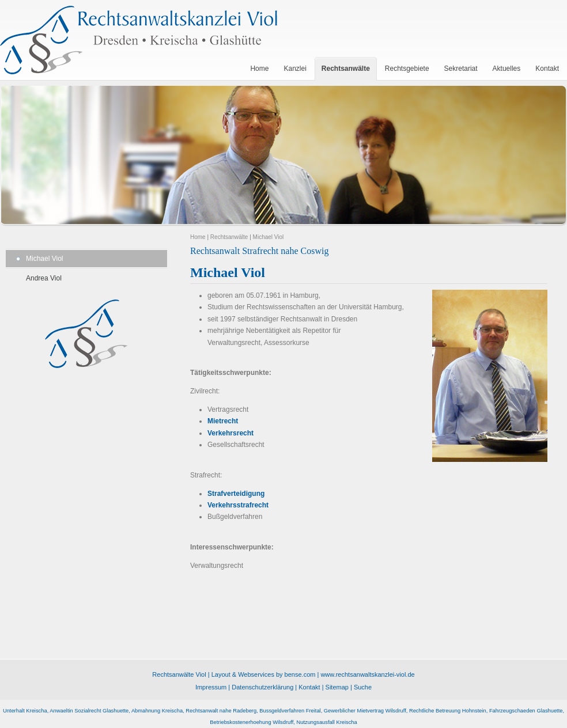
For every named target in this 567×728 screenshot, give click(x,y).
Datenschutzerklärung (262, 687)
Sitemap (337, 687)
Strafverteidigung (236, 494)
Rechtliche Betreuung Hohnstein (448, 711)
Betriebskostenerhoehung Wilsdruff (252, 722)
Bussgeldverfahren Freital (290, 711)
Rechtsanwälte (229, 237)
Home (198, 237)
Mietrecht (223, 421)
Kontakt (309, 687)
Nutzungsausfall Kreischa (326, 722)
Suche (363, 687)
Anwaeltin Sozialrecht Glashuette (89, 711)
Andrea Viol (44, 278)
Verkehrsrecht (230, 433)
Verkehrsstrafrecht (238, 505)
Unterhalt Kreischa (25, 711)
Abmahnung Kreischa (157, 711)
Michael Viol (44, 259)
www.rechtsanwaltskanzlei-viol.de (367, 674)
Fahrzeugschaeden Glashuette (526, 711)
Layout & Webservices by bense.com (264, 674)
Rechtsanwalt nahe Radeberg (221, 711)
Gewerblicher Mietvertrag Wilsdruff (365, 711)
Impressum (211, 687)
